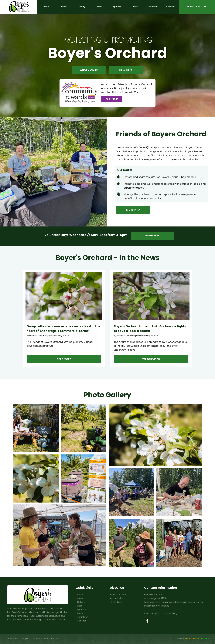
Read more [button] (64, 359)
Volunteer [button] (152, 235)
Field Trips (117, 602)
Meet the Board (120, 595)
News (80, 598)
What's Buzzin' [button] (89, 70)
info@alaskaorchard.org (164, 613)
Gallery (81, 602)
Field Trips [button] (126, 70)
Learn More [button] (111, 99)
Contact (82, 621)
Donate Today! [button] (197, 7)
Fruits (80, 613)
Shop (80, 606)
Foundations (118, 598)
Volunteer (82, 617)
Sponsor (82, 610)
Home (80, 595)
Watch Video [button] (151, 359)
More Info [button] (133, 210)
